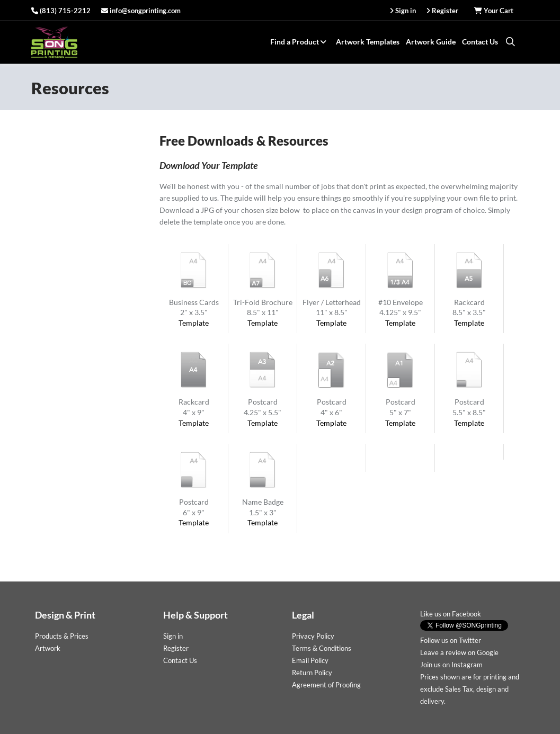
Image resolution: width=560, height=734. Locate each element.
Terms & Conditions (322, 648)
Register (176, 648)
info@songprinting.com (141, 11)
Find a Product (300, 42)
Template (194, 323)
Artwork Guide (431, 42)
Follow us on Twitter (451, 640)
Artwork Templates (368, 42)
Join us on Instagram (451, 665)
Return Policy (312, 673)
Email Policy (310, 660)
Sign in (173, 636)
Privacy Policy (313, 636)
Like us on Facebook (451, 614)
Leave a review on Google (459, 652)
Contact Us (480, 42)
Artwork (48, 648)
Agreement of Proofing (326, 685)
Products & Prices (62, 636)
